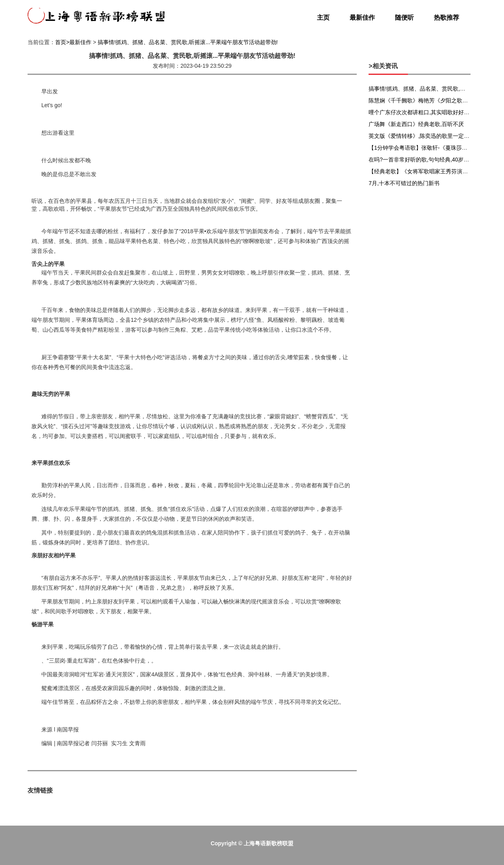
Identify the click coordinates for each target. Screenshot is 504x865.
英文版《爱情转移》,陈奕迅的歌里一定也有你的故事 (433, 136)
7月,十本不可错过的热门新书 (404, 183)
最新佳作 (362, 18)
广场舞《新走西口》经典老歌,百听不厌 (416, 124)
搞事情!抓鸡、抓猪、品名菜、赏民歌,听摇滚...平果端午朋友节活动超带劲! (188, 42)
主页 (323, 18)
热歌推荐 (447, 18)
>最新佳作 (79, 42)
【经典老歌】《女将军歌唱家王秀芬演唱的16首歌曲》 (435, 171)
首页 (61, 42)
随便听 (404, 18)
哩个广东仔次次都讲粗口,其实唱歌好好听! (420, 112)
